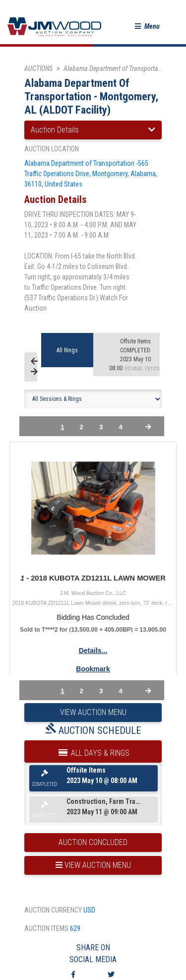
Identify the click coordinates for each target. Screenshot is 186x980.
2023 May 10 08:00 (135, 355)
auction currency (53, 910)
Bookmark (93, 669)
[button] (147, 27)
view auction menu (93, 865)
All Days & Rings (93, 751)
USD (89, 910)
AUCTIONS (38, 68)
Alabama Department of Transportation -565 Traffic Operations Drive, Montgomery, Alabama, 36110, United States (91, 174)
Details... (93, 651)
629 (75, 928)
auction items (46, 928)
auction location (52, 149)
